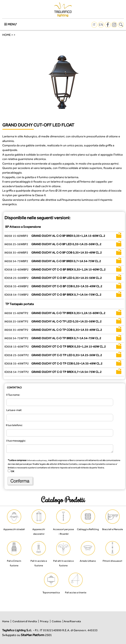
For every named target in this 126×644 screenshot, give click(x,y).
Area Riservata (72, 621)
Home (6, 621)
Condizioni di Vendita (25, 621)
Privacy (44, 621)
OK (12, 471)
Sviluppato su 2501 (27, 635)
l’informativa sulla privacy (37, 460)
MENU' (11, 24)
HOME (7, 35)
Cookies (56, 621)
